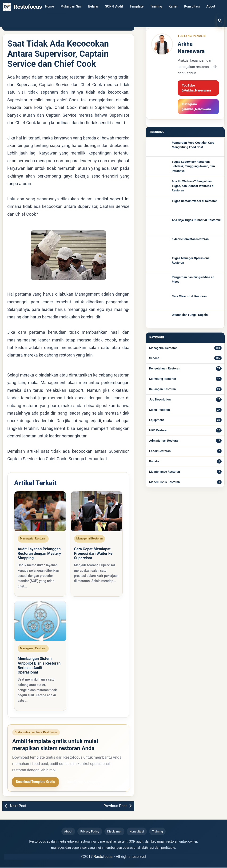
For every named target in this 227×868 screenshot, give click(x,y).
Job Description (160, 399)
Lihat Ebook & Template (83, 782)
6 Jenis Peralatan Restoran (190, 239)
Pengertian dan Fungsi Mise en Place (193, 279)
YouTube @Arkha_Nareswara (196, 88)
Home (50, 7)
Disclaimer (114, 832)
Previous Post (115, 806)
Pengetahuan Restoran (165, 368)
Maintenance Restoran (165, 472)
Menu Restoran (159, 410)
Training (156, 7)
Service (154, 358)
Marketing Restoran (163, 379)
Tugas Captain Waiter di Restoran (195, 201)
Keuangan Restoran (162, 389)
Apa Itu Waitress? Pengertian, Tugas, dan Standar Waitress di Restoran (193, 186)
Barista (154, 461)
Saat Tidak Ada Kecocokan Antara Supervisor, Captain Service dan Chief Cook (58, 54)
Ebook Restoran (160, 451)
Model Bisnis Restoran (164, 482)
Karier (173, 7)
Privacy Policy (90, 832)
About (211, 7)
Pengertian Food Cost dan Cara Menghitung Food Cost (193, 145)
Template (137, 7)
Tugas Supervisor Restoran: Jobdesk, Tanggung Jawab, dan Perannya (193, 166)
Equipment (156, 420)
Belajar (93, 7)
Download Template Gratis (35, 782)
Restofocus (103, 857)
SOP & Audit (114, 7)
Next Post (18, 806)
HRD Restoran (159, 430)
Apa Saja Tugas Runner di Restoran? (197, 220)
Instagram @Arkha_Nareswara (196, 107)
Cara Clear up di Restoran (189, 296)
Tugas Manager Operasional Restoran (191, 260)
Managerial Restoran (163, 348)
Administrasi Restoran (164, 441)
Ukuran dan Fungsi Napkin (190, 315)
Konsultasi (192, 7)
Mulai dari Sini (71, 7)
